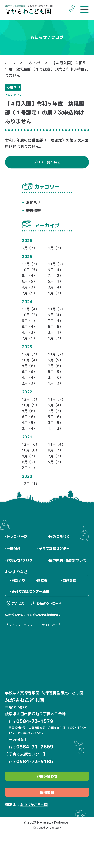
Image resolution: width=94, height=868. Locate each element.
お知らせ (35, 63)
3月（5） (56, 437)
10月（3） (31, 322)
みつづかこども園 (35, 840)
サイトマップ (56, 658)
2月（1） (30, 299)
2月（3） (30, 395)
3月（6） (56, 389)
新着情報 (34, 212)
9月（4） (56, 273)
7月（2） (56, 280)
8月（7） (30, 473)
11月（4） (57, 460)
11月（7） (57, 412)
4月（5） (30, 437)
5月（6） (56, 431)
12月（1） (31, 502)
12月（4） (31, 315)
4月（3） (30, 292)
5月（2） (56, 479)
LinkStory (55, 863)
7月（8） (56, 376)
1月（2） (56, 250)
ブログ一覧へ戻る (47, 163)
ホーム (11, 63)
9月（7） (56, 467)
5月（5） (56, 334)
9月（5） (56, 370)
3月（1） (56, 341)
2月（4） (30, 444)
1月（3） (56, 347)
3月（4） (56, 292)
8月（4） (30, 280)
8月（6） (30, 376)
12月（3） (31, 267)
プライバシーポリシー (22, 658)
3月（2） (30, 250)
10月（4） (31, 370)
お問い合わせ (47, 810)
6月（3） (30, 479)
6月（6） (30, 383)
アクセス (19, 635)
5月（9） (56, 383)
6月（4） (30, 334)
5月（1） (56, 286)
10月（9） (31, 418)
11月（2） (57, 267)
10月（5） (31, 273)
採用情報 (47, 827)
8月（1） (30, 328)
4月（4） (30, 389)
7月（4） (56, 328)
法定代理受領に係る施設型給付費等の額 (36, 647)
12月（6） (31, 460)
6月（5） (30, 286)
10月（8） (31, 467)
